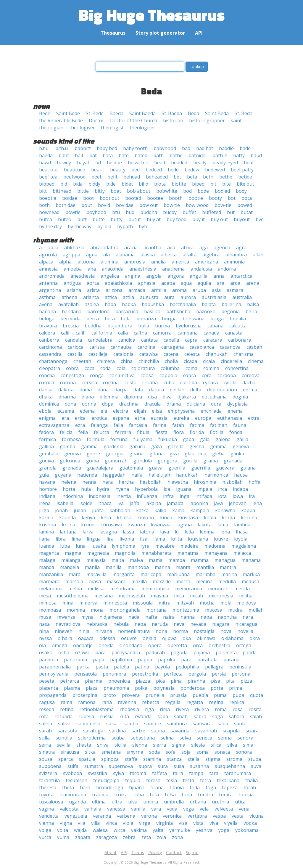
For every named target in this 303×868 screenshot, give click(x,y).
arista (93, 290)
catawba (149, 354)
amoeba (73, 269)
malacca (242, 553)
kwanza (137, 525)
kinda (166, 517)
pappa (145, 660)
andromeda (52, 276)
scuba (118, 738)
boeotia (48, 198)
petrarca (70, 681)
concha (47, 375)
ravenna (127, 702)
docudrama (214, 397)
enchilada (211, 411)
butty (117, 219)
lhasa (242, 532)
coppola (168, 375)
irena (45, 503)
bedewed (215, 170)
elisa (157, 411)
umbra (151, 802)
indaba (240, 489)
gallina (46, 446)
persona (241, 674)
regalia (173, 702)
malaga (47, 560)
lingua (94, 539)
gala (205, 439)
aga (204, 247)
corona (68, 382)
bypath (125, 226)
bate (124, 155)
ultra (117, 802)
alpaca (46, 262)
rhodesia (129, 709)
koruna (249, 517)
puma (220, 695)
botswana (194, 319)
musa (45, 617)
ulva (133, 802)
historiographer (207, 120)
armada (137, 290)
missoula (143, 603)
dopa (108, 404)
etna (140, 418)
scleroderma (92, 738)
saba (163, 716)
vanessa (116, 809)
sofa (171, 752)
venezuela (76, 816)
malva (136, 560)
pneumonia (116, 688)
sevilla (64, 745)
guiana (248, 468)
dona (70, 404)
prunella (155, 695)
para (186, 660)
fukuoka (168, 439)
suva (256, 766)
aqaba (168, 283)
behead (132, 177)
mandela (70, 567)
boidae (70, 198)
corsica (89, 382)
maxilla (139, 581)
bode (203, 191)
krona (69, 525)
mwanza (66, 617)
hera (108, 482)
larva (88, 532)
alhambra (236, 255)
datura (157, 390)
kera (106, 517)
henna (89, 482)
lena (225, 532)
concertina (237, 368)
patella (121, 667)
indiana (47, 496)
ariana (74, 290)
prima (236, 688)
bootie (196, 198)
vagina (46, 809)
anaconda (113, 269)
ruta (124, 716)
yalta (158, 830)
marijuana (178, 574)
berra (93, 319)
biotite (179, 184)
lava (165, 532)
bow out (149, 205)
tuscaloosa (51, 802)
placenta (49, 688)
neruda (160, 624)
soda (154, 752)
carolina (146, 347)
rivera (182, 709)
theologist (112, 128)
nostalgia (204, 631)
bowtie (73, 212)
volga (45, 830)
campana (188, 333)
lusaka (99, 546)
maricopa (151, 574)
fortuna (119, 439)
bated (141, 155)
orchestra (219, 645)
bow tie (172, 205)
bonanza (146, 319)
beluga (47, 319)
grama (211, 461)
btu (116, 212)
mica (179, 596)
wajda (80, 830)
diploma (133, 397)
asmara (235, 290)
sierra (159, 745)
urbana (198, 802)
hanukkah (187, 475)
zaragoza (107, 837)
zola (161, 837)
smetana (111, 752)
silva (232, 745)
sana (223, 724)
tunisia (246, 795)
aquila (204, 283)
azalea (92, 304)
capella (171, 340)
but (231, 212)
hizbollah (232, 482)
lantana (68, 532)
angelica (110, 276)
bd (98, 163)
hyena (122, 489)
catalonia (123, 354)
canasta (234, 333)
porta (217, 688)
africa (187, 247)
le (177, 532)
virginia (165, 823)
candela (74, 340)
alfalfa (190, 255)
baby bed (107, 148)
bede (173, 170)
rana (107, 702)
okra (255, 638)
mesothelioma (73, 596)
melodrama (123, 589)
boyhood (96, 212)
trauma (100, 795)
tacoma (138, 773)
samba (131, 724)
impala (205, 489)
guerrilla (201, 468)
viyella (231, 823)
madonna (215, 546)
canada (211, 333)
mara (75, 574)
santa (240, 724)
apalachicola (118, 283)
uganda (77, 802)
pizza (246, 681)
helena (69, 482)
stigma (213, 759)
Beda (194, 113)
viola (128, 823)
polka (141, 688)
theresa (48, 787)
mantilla (205, 567)
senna (225, 738)
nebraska (97, 624)
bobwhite (167, 191)
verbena (126, 816)
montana (157, 610)
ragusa (47, 702)
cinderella (231, 361)
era (65, 418)
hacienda (87, 475)
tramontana (73, 795)
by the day (50, 226)
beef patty (242, 170)
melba (75, 589)
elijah (140, 411)
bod (187, 191)
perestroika (145, 674)
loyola (241, 539)
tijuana (137, 787)
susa (179, 766)
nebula (121, 624)
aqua (186, 283)
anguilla (199, 276)
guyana (63, 475)
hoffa (254, 482)
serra (45, 745)
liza (144, 539)
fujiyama (143, 439)
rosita (255, 709)
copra (190, 375)
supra (145, 766)
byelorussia (189, 326)
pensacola (86, 674)
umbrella (174, 802)
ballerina (231, 304)
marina (229, 574)
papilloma (121, 660)
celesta (192, 354)
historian (173, 120)
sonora (244, 752)
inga (184, 496)
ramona (87, 702)
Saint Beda (217, 113)
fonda (236, 432)
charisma (244, 354)
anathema (173, 269)
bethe (226, 177)
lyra (145, 546)
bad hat (205, 148)
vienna (46, 823)
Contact (174, 852)
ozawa (82, 652)
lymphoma (124, 546)
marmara (49, 581)
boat (116, 191)
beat (249, 163)
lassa (128, 532)
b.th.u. (62, 148)
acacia (131, 247)
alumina (109, 262)
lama (223, 525)
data (138, 390)
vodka (250, 823)
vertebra (197, 816)
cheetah (82, 361)
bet (177, 177)
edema (87, 411)
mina (68, 603)
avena (46, 304)
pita (230, 681)
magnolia (125, 553)
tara (214, 773)
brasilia (238, 319)
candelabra (100, 340)
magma (73, 553)
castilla (75, 354)
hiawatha (178, 482)
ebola (45, 411)
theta (68, 787)
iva (121, 503)
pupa (238, 695)
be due (114, 163)
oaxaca (86, 638)
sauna (158, 731)
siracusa (70, 752)
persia (219, 674)
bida (78, 184)
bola (126, 319)
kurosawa (111, 525)
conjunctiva (122, 375)
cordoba (227, 375)
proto (110, 695)
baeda (46, 155)
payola (162, 667)
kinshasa (188, 517)
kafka (142, 510)
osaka (46, 652)
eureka (181, 418)
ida (167, 489)
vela (204, 809)
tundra (206, 795)
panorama (75, 660)
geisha (197, 446)
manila (92, 567)
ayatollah (69, 304)
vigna (66, 823)
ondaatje (83, 645)
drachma (129, 404)
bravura (48, 326)
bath (158, 155)
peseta (47, 681)
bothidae (66, 205)
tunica (226, 795)
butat (247, 212)
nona (161, 631)
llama (159, 539)
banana (47, 311)
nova (226, 631)
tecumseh (76, 780)
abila (53, 247)
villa (95, 823)
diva (167, 397)
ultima (99, 802)
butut (135, 219)
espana (121, 418)
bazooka (206, 311)
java (218, 503)
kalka (160, 510)
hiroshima (205, 482)
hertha (126, 482)
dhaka (46, 397)
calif (65, 333)
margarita (124, 574)
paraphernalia (55, 667)
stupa (255, 759)
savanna (180, 731)
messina (104, 596)
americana (207, 262)
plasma (72, 688)
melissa (96, 589)
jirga (44, 510)
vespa (219, 816)
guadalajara (100, 468)
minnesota (115, 603)
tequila (133, 780)
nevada (198, 624)
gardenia (113, 446)
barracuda (127, 311)
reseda (47, 709)
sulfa (73, 766)
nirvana (104, 631)
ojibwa (169, 638)
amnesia (48, 269)
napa (206, 617)
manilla (114, 567)
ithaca (105, 503)
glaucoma (195, 454)
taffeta (159, 773)
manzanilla (51, 574)
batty (239, 155)
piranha (196, 681)
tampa (196, 773)
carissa (97, 347)
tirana (157, 787)
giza (174, 454)
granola (48, 468)
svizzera (48, 773)
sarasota (67, 731)
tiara (85, 787)
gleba (218, 454)
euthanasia (230, 418)
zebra (129, 837)
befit (112, 177)
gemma (218, 446)
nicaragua (246, 624)
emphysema (181, 411)
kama (178, 510)
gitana (157, 454)
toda (195, 787)
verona (149, 816)
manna (162, 567)
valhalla (93, 809)
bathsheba (178, 311)
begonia (231, 311)
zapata (83, 837)
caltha (140, 333)
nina (44, 631)
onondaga (131, 645)
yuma (63, 837)
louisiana (198, 539)
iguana (184, 489)
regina (216, 702)
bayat (83, 163)
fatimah (219, 425)
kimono (146, 517)
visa (183, 823)
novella (245, 631)
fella (83, 432)
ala (107, 255)
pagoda (179, 652)
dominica (49, 404)
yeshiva (204, 830)
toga (211, 787)
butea (46, 219)
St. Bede (95, 113)
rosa (238, 709)
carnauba (121, 347)
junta (98, 510)
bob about (139, 191)
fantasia (138, 425)
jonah (61, 510)
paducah (155, 652)
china (127, 361)
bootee (155, 198)
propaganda (53, 695)
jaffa (134, 503)
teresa (153, 780)
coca (90, 368)
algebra (211, 255)
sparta (66, 759)
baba (110, 304)
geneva (241, 446)
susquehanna (230, 766)
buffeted (212, 212)
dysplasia (237, 404)
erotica (99, 418)
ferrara (123, 432)
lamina (46, 532)
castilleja (98, 354)
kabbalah (120, 510)
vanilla (138, 809)
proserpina (85, 695)
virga (145, 823)
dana (103, 390)
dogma (240, 397)
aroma (179, 290)
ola (42, 645)
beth (208, 177)
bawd (45, 163)
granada (233, 461)
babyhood (165, 148)
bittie (83, 191)
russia (107, 716)
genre (93, 454)
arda (235, 283)
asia (216, 290)
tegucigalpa (106, 780)
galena (223, 439)
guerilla (177, 468)
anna (219, 276)
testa (188, 780)
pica (160, 681)
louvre (221, 539)
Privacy (155, 852)
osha (64, 652)
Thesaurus (113, 33)
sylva (119, 773)
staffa (131, 759)
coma (191, 368)
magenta (49, 553)
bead (160, 163)
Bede (45, 113)
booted (133, 198)
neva (179, 624)
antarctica (241, 276)
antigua (72, 283)
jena (257, 503)
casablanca (202, 347)
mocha (207, 603)
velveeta (224, 809)
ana (92, 269)
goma (92, 461)
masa (95, 581)
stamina (152, 759)
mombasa (50, 610)
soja (186, 752)
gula (44, 475)
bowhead (49, 212)
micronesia (221, 596)
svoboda (72, 773)
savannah (206, 731)
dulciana (196, 404)
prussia (178, 695)
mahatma (188, 553)
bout (87, 205)
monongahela (125, 610)
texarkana (228, 780)
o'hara (65, 638)
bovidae (125, 205)
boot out (109, 198)
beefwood (74, 177)
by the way (80, 226)
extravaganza (54, 425)
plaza (92, 688)
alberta (169, 255)
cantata (149, 340)
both (44, 205)
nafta (151, 617)
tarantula (49, 780)
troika (121, 795)
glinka (237, 454)
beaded (179, 163)
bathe (176, 155)
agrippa (71, 255)
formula (96, 439)
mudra (235, 610)
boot (88, 198)
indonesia (100, 496)
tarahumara (238, 773)
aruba (199, 290)
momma (76, 610)
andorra (227, 269)
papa (99, 660)
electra (121, 411)
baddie (226, 148)
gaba (188, 439)
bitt (43, 191)
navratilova (68, 624)
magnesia (98, 553)
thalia (252, 780)
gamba (67, 446)
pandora (49, 660)
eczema (66, 411)
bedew (192, 170)
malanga (71, 560)
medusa (250, 581)
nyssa (45, 638)
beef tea (48, 177)
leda (189, 532)
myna (87, 617)
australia (242, 297)
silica (216, 745)
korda (228, 517)
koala (210, 517)
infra (168, 496)
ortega (244, 645)
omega (59, 645)
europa (203, 418)
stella (194, 759)
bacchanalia (183, 304)
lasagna (108, 532)
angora (176, 276)
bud (130, 212)
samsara (202, 724)
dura (216, 404)
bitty (100, 191)
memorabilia (155, 589)
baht (64, 155)
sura (163, 766)
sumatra (94, 766)
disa (152, 397)
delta (196, 390)
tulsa (170, 795)
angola (154, 276)
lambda (242, 525)
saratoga (93, 731)
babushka (153, 304)
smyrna (135, 752)
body (241, 191)
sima (248, 745)
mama (156, 560)
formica (47, 439)
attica (111, 297)
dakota (66, 390)
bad (186, 148)
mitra (165, 603)
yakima (139, 830)
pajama (202, 652)
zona (177, 837)
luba (65, 546)
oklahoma (232, 638)
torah (250, 787)
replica (237, 702)
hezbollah (151, 482)
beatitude (75, 170)
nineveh (64, 631)
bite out (245, 184)
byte (144, 226)
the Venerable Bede (61, 120)
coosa (147, 375)
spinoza (110, 759)
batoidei (198, 155)
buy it (199, 219)
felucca (101, 432)
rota (44, 716)
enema (235, 411)
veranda (102, 816)
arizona (114, 290)
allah (258, 255)
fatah (178, 425)
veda (172, 809)
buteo (65, 219)
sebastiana (143, 738)
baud (256, 155)
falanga (99, 425)
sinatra (47, 752)
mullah (256, 610)
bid (64, 184)
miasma (159, 596)
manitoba (138, 567)
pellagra (214, 667)
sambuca (177, 724)
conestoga (72, 375)
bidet (127, 184)
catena (171, 354)
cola (121, 368)
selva (185, 738)
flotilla (217, 432)
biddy (94, 184)
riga (149, 709)
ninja (84, 631)
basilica (152, 311)
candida (127, 340)
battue (220, 155)
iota (222, 496)
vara (156, 809)
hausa (241, 475)
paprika (167, 660)
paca (100, 652)
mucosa (214, 610)
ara (221, 283)
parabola (207, 660)
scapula (231, 731)
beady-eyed (225, 163)
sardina (117, 731)
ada (171, 247)
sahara (236, 716)
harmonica (216, 475)
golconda (70, 461)
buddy (170, 212)
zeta (146, 837)
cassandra (50, 354)
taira (178, 773)
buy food (177, 219)
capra (191, 340)
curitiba (189, 382)
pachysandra (126, 652)
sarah (45, 731)
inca (223, 489)
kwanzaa (161, 525)
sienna (140, 745)
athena (69, 297)
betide (245, 177)
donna (89, 404)
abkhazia (74, 247)
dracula (153, 404)
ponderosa (193, 688)
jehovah (238, 503)
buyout (242, 219)
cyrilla (230, 382)
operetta (177, 645)
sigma (179, 745)
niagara (221, 624)
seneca (204, 738)
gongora (167, 461)
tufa (154, 795)
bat (93, 155)
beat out (49, 170)
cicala (209, 361)
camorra (162, 333)
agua (92, 255)
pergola (197, 674)
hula (86, 489)
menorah (218, 589)
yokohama (247, 830)
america (180, 262)
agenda (222, 247)
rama (66, 702)
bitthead (62, 191)
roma (221, 709)
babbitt (83, 148)
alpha (65, 262)
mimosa (48, 603)
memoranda (189, 589)
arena (253, 283)
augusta (149, 297)
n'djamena (111, 617)
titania (177, 787)
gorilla (190, 461)
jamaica (175, 503)
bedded (154, 170)
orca (198, 645)
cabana (215, 326)
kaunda (67, 517)
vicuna (257, 816)
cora (207, 375)
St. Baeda (172, 113)
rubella (86, 716)
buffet (189, 212)
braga (217, 319)
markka (251, 574)
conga (97, 375)
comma (211, 368)
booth (176, 198)
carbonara (240, 340)
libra (61, 539)
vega (188, 809)
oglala (149, 638)
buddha (149, 212)
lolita (177, 539)
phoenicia (119, 681)
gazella (176, 446)
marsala (74, 581)
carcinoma (50, 347)
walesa (100, 830)
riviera (202, 709)
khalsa (124, 517)
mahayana (216, 553)
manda (47, 567)
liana (44, 539)
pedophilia (187, 667)
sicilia (120, 745)
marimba (206, 574)
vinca (111, 823)
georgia (115, 454)
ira (252, 496)
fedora (46, 432)
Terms (138, 852)
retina (67, 709)
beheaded (157, 177)
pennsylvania (54, 674)
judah (80, 510)
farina (160, 425)
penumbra (114, 674)
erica (80, 418)
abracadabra (104, 247)
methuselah (132, 596)
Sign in (192, 852)
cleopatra (50, 368)
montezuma (186, 610)
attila (128, 297)
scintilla (64, 738)
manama (251, 560)
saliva (64, 724)
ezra (80, 425)
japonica (199, 503)
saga (217, 716)
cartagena (173, 347)
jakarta (153, 503)
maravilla (96, 574)
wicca (119, 830)
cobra (72, 368)
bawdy (64, 163)
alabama (125, 255)
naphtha (227, 617)
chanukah (217, 354)
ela (104, 411)
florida (197, 432)
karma (46, 517)
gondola (143, 461)
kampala (200, 510)
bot (232, 198)
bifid (144, 184)
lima (76, 539)
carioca (76, 347)
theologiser (82, 128)
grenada (72, 468)
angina (133, 276)
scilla (44, 738)
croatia (150, 382)
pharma (94, 681)
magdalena (244, 546)
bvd (260, 219)
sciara (252, 731)
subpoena (50, 766)
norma (180, 631)
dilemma (109, 397)
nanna (188, 617)
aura (169, 297)
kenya (88, 517)
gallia (242, 439)
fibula (143, 432)
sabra (200, 716)
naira (169, 617)
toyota (46, 795)
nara (248, 617)
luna (81, 546)
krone (88, 525)
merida (242, 589)
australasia (214, 297)
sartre (138, 731)
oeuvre (129, 638)
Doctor (96, 120)
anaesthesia (143, 269)
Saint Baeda (142, 113)
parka (83, 667)
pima (176, 681)
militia (246, 596)
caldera (47, 333)
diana (88, 397)
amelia (158, 262)
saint (236, 120)
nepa (140, 624)
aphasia (147, 283)
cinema (256, 361)
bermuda (70, 319)
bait (79, 155)
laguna (184, 525)
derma (250, 390)
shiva (103, 745)
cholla (171, 361)
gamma (89, 446)
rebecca (151, 702)
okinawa (206, 638)
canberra (49, 340)
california (102, 333)
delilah (177, 390)
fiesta (161, 432)
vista (198, 823)
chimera (106, 361)
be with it (138, 163)
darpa (121, 390)
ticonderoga (110, 787)
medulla (227, 581)
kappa (248, 510)
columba (170, 368)
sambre (153, 724)
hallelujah (159, 475)
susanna (199, 766)
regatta (195, 702)
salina (46, 724)
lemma (207, 532)
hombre (48, 489)
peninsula (240, 667)
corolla (47, 382)
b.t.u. (44, 148)
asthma (47, 297)
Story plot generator (160, 33)
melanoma (51, 589)
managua (225, 560)
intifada (204, 496)
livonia (127, 539)
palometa (226, 652)
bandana (72, 311)
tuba (139, 795)
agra (241, 247)
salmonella (88, 724)
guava (156, 468)
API (199, 33)
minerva (88, 603)
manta (183, 567)
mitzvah (185, 603)
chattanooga (53, 361)
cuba (169, 382)
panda (250, 652)
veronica (172, 816)
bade (245, 148)
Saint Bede (68, 113)
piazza (143, 681)
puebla (200, 695)
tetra (206, 780)
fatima (197, 425)
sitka (90, 752)
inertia (124, 496)
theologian (51, 128)
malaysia (96, 560)
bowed (245, 205)
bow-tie (223, 205)
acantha (152, 247)
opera (155, 645)
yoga (224, 830)
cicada (190, 361)
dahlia (46, 390)
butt (82, 219)
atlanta (91, 297)
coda (105, 368)
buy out (219, 219)
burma (162, 326)
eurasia (159, 418)
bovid (104, 205)
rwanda (143, 716)
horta (69, 489)
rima (165, 709)
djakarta (187, 397)
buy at (154, 219)
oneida (106, 645)
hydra (103, 489)
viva (214, 823)
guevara (225, 468)
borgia (169, 319)
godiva (46, 461)
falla (118, 425)
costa (130, 382)
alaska (148, 255)
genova (72, 454)
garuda (137, 446)
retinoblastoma (96, 709)
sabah (181, 716)
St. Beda (244, 113)
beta (192, 177)
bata (108, 155)
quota (257, 695)
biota (160, 184)
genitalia (49, 454)
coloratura (143, 368)
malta (118, 560)
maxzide (162, 581)
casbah (254, 347)
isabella (65, 503)
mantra (228, 567)
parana (231, 660)
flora (179, 432)
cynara (210, 382)
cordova (251, 375)
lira (110, 539)
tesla (172, 780)
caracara (213, 340)
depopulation (222, 390)
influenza (147, 496)
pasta (102, 667)
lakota (205, 525)
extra (254, 418)
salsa (112, 724)
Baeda (116, 113)
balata (209, 304)
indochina (72, 496)
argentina (50, 290)
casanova (230, 347)
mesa (45, 596)
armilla (159, 290)
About (111, 852)
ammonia (234, 262)
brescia (71, 326)
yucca (45, 837)
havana (47, 482)
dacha (249, 382)
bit (213, 184)
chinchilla (149, 361)
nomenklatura (134, 631)
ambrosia (135, 262)
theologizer (142, 128)
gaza (157, 446)
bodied (222, 191)
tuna (187, 795)
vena (244, 809)
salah (256, 716)
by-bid (104, 226)
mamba (177, 560)
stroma (234, 759)
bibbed (47, 184)
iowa (238, 496)
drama (174, 404)
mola (226, 603)
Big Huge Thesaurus (152, 15)
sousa (46, 759)
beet (96, 177)
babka (129, 304)
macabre (165, 546)
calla (123, 333)
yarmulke (180, 830)
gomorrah (116, 461)
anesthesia (83, 276)
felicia (66, 432)
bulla (144, 326)
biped (198, 184)
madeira (190, 546)
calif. (81, 333)
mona (97, 610)
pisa (216, 681)
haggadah (114, 475)
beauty (118, 170)
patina (142, 667)
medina (204, 581)
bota (247, 198)
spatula (87, 759)
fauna (240, 425)
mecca (183, 581)
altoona (86, 262)
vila (82, 823)
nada (134, 617)
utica (240, 802)
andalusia (201, 269)
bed (136, 170)
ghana (136, 454)
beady (200, 163)
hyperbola (146, 489)
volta (63, 830)
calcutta (238, 326)
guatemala (131, 468)
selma (167, 738)
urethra (220, 802)
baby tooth (135, 148)
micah (196, 596)
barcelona (98, 311)
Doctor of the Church (134, 120)
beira (251, 311)
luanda (47, 546)
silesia (198, 745)
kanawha (225, 510)
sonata (222, 752)
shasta (84, 745)
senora (245, 738)
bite (227, 184)
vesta (238, 816)
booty (215, 198)
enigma (47, 418)
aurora (188, 297)
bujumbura (120, 326)
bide (111, 184)
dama (86, 390)
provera (131, 695)
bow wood (197, 205)
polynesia (164, 688)
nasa (44, 624)
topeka (230, 787)
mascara (116, 581)
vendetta (49, 816)
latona (147, 532)
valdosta (69, 809)
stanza (174, 759)
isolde (86, 503)
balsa (253, 304)
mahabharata (157, 553)
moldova (247, 603)
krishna (47, 525)
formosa (71, 439)
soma (203, 752)
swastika (97, 773)
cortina (111, 382)
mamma (200, 560)
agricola (48, 255)
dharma (67, 397)
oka (187, 638)
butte (99, 219)
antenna (48, 283)
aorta (93, 283)
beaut (98, 170)
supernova (121, 766)
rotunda (63, 716)
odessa (107, 638)
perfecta (173, 674)
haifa (137, 475)
